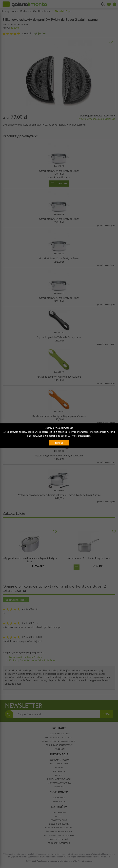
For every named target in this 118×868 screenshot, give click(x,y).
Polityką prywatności (78, 432)
